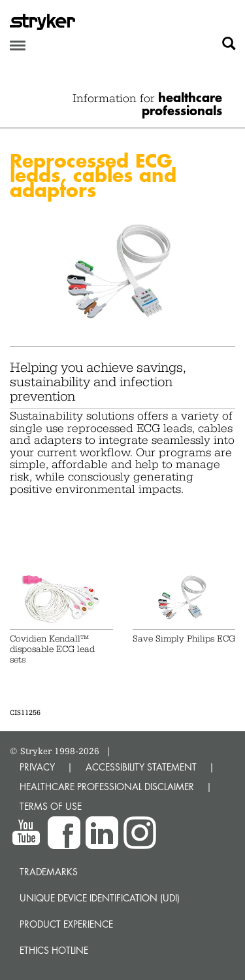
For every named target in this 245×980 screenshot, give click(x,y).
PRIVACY (37, 767)
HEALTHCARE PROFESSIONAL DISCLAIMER (107, 787)
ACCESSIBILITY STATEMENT (141, 767)
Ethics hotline (54, 950)
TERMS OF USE (51, 806)
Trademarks (49, 872)
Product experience (66, 924)
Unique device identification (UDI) (100, 898)
